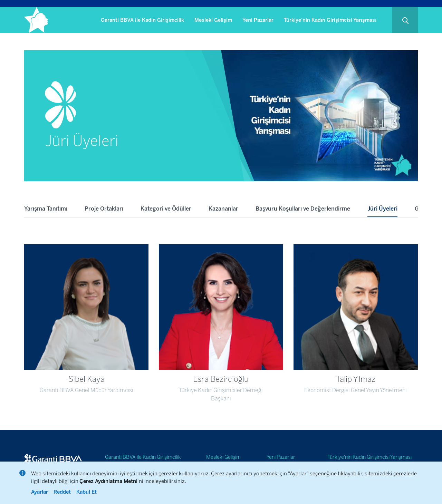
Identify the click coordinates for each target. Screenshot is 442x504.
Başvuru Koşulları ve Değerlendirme (303, 209)
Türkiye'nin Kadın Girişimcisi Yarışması (330, 20)
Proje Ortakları (104, 209)
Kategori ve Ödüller (166, 209)
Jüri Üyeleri (382, 209)
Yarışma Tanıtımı (46, 209)
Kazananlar (223, 209)
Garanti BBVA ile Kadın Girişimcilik (142, 20)
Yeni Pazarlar (258, 20)
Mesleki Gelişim (213, 20)
